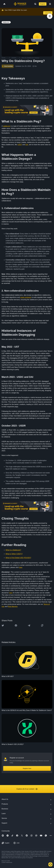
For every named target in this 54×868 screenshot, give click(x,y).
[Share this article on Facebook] (16, 625)
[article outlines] (50, 16)
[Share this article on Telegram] (29, 625)
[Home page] (20, 4)
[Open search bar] (35, 4)
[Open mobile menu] (50, 4)
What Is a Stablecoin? (13, 550)
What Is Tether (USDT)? (14, 554)
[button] (50, 4)
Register (43, 4)
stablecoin (7, 126)
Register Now (27, 768)
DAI (27, 145)
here (21, 567)
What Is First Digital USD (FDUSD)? (18, 558)
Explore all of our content (27, 789)
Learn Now (48, 13)
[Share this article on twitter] (3, 625)
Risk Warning (13, 607)
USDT (20, 145)
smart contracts (26, 297)
